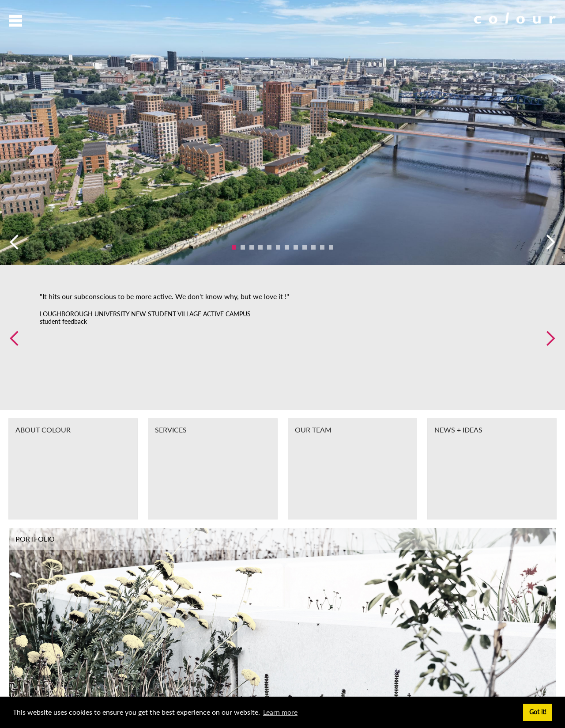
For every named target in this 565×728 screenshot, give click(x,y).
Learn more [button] (280, 712)
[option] (282, 133)
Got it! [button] (538, 712)
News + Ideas (458, 430)
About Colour (43, 430)
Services (171, 430)
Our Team (313, 430)
